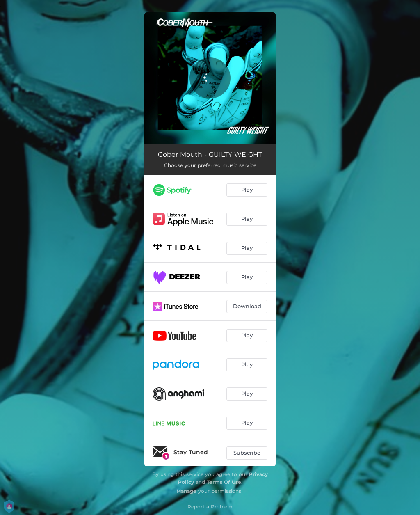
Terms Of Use (224, 482)
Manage (186, 491)
